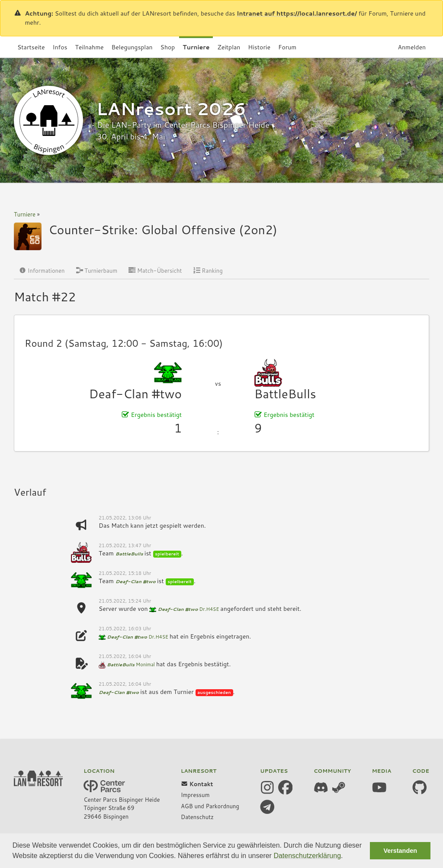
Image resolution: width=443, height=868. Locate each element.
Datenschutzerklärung (307, 856)
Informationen (42, 271)
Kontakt (197, 784)
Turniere (25, 214)
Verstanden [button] (400, 851)
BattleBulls (285, 394)
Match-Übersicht (155, 271)
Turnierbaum (97, 271)
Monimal (145, 665)
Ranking (208, 271)
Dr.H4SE (209, 609)
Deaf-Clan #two (136, 394)
